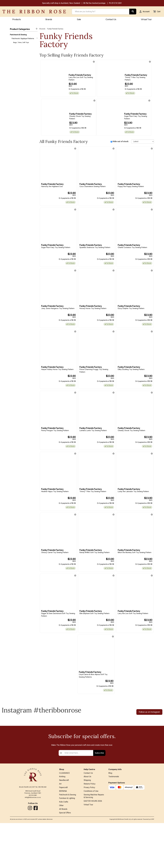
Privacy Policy (89, 831)
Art (60, 827)
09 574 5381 (117, 3)
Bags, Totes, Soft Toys (21, 44)
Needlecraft (64, 823)
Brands (49, 20)
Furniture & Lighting (67, 842)
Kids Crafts (64, 846)
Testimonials (114, 819)
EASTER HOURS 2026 (93, 845)
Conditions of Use (91, 834)
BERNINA (63, 834)
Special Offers (65, 858)
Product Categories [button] (24, 29)
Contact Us (111, 20)
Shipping (87, 823)
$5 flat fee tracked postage (94, 3)
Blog (110, 815)
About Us (87, 819)
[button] (143, 12)
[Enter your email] (78, 795)
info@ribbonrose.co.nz (33, 839)
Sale (79, 20)
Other (61, 850)
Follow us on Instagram (149, 714)
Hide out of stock (121, 142)
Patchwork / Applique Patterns (25, 39)
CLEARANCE (64, 815)
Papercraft (63, 831)
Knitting (62, 819)
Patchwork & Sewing (18, 35)
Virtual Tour (88, 849)
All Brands (63, 854)
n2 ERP (152, 864)
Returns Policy (90, 827)
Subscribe (99, 795)
